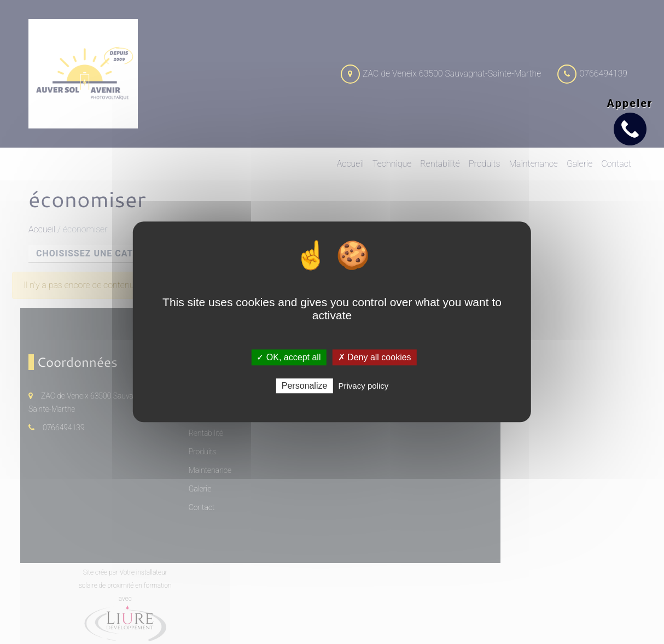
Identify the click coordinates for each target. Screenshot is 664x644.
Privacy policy (364, 386)
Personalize (305, 386)
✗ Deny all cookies (375, 357)
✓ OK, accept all (289, 357)
